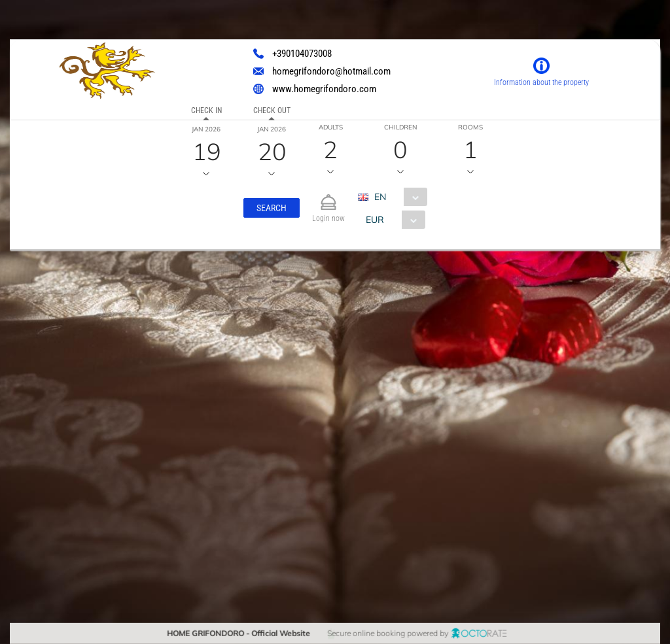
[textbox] (107, 350)
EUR (375, 220)
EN (380, 197)
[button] (272, 208)
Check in (206, 110)
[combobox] (397, 197)
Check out (271, 110)
